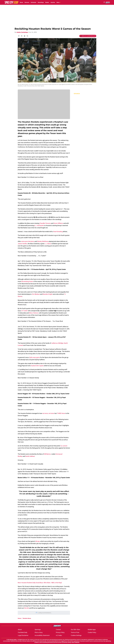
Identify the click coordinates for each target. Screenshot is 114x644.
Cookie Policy (92, 632)
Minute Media (13, 640)
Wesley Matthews (43, 241)
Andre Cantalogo (22, 32)
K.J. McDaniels (39, 225)
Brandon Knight (48, 294)
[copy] (27, 36)
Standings (41, 2)
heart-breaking (58, 232)
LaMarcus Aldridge (57, 343)
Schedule (33, 2)
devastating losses (27, 281)
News (21, 2)
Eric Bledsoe (36, 294)
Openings (38, 629)
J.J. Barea (48, 244)
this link (27, 608)
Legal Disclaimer (23, 635)
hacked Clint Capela (37, 366)
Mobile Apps (92, 629)
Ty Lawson (64, 446)
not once (45, 413)
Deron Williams (58, 223)
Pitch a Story (39, 632)
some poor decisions (28, 241)
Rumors (27, 2)
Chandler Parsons (45, 223)
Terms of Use (75, 632)
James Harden (22, 244)
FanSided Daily (23, 632)
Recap (38, 541)
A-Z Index (59, 635)
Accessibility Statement (42, 635)
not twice (51, 413)
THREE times (61, 413)
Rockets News (27, 618)
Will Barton (47, 454)
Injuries (53, 2)
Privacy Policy (60, 632)
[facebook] (104, 2)
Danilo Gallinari (30, 456)
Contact (58, 629)
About (20, 629)
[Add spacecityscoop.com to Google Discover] (88, 36)
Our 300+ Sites (75, 629)
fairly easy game (35, 357)
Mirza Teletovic (34, 313)
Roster (47, 2)
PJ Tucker (25, 311)
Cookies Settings (76, 635)
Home (19, 618)
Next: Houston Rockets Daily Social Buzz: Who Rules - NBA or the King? (40, 583)
